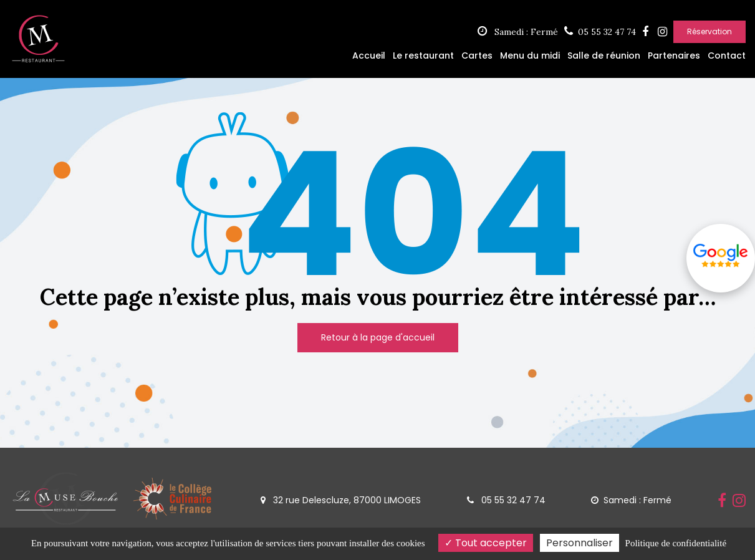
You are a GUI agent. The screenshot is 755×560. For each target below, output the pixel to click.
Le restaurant (423, 56)
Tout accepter (486, 543)
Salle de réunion (604, 56)
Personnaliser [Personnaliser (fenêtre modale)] (579, 543)
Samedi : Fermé (518, 31)
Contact (727, 56)
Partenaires (674, 56)
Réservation (709, 31)
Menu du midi (530, 56)
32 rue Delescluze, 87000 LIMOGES (341, 500)
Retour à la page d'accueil (378, 337)
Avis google (721, 256)
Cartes (477, 56)
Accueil (369, 56)
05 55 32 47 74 (506, 500)
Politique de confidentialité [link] (676, 543)
